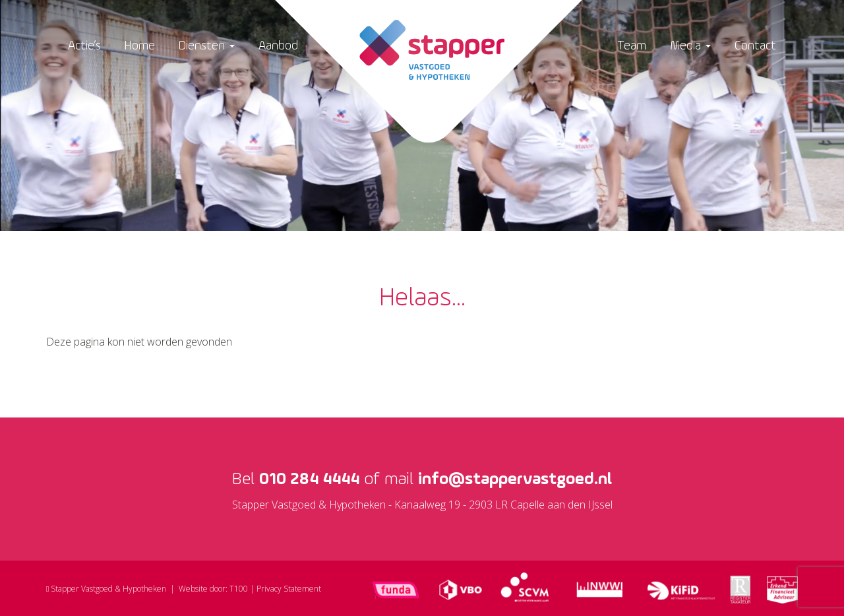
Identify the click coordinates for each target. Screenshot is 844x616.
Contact (755, 46)
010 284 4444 (309, 479)
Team (632, 46)
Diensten (207, 46)
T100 (239, 589)
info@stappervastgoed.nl (515, 479)
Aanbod (278, 46)
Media (690, 46)
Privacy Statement (289, 589)
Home (140, 46)
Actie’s (84, 46)
